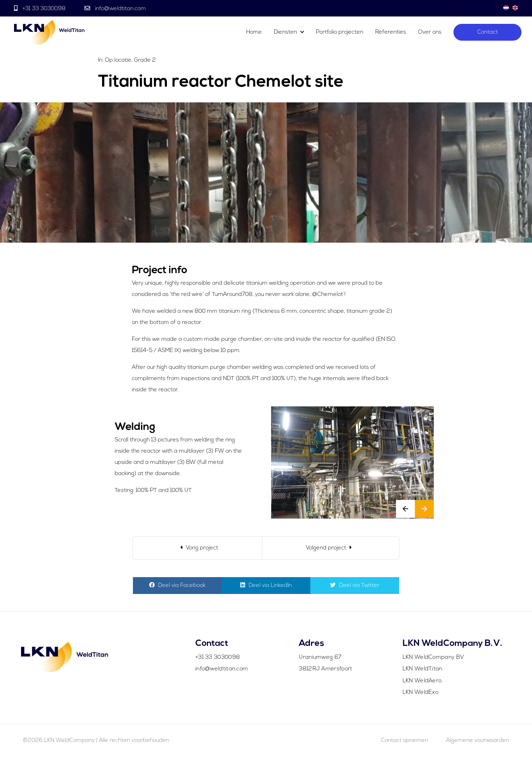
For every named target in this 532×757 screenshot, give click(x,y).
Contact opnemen (405, 741)
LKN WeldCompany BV (433, 657)
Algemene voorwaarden (478, 741)
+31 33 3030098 (44, 9)
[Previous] (197, 548)
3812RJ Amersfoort (325, 669)
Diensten (285, 32)
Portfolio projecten (340, 32)
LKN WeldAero (422, 681)
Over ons (430, 32)
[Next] (331, 548)
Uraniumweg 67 (320, 657)
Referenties (391, 32)
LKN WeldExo (420, 692)
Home (254, 32)
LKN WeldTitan (423, 669)
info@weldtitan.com (120, 9)
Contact (488, 32)
